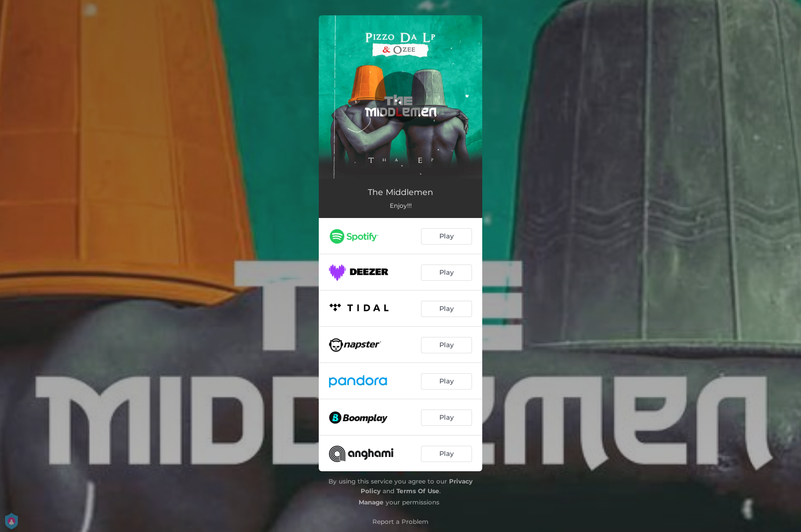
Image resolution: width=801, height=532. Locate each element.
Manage (371, 502)
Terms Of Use (418, 491)
